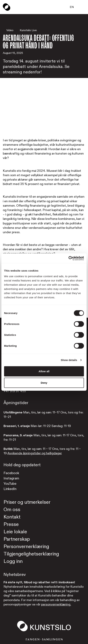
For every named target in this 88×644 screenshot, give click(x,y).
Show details (69, 360)
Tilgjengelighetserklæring (31, 554)
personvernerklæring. (56, 604)
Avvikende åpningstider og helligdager (35, 453)
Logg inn (13, 561)
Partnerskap (17, 539)
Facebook (11, 473)
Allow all (44, 371)
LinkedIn (10, 489)
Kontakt (12, 517)
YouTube (10, 484)
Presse (11, 524)
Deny (44, 383)
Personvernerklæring (26, 547)
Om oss (12, 510)
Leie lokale (15, 532)
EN (72, 7)
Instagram (11, 478)
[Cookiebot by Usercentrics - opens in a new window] (68, 258)
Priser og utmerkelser (27, 502)
